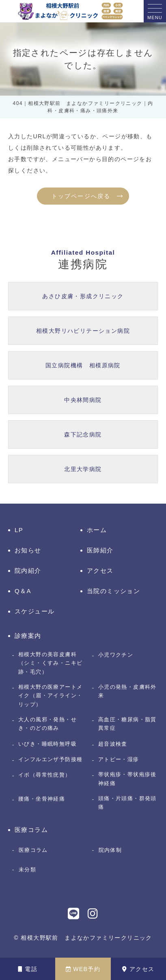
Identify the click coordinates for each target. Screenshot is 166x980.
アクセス (138, 969)
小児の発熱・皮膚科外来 (127, 691)
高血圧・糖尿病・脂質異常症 (127, 724)
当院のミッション (113, 591)
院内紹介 (28, 571)
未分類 (27, 870)
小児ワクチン (116, 655)
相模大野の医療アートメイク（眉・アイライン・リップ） (50, 696)
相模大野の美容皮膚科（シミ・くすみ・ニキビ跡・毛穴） (50, 663)
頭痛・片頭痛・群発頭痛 (127, 803)
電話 (28, 969)
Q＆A (23, 591)
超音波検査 (113, 744)
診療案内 (28, 636)
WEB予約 (83, 969)
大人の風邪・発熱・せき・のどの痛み (47, 724)
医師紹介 (100, 550)
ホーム (97, 530)
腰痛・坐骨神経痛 (42, 799)
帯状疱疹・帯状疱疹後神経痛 (127, 779)
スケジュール (34, 611)
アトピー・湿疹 (119, 759)
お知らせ (28, 550)
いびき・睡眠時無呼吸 (47, 744)
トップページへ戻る (81, 196)
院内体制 (110, 850)
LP (19, 530)
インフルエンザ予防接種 (50, 759)
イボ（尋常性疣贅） (45, 775)
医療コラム (31, 830)
